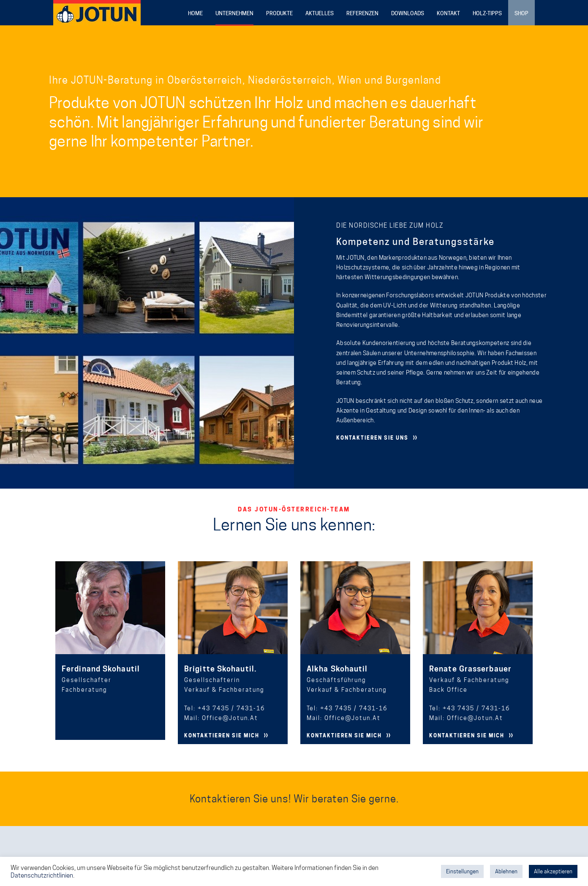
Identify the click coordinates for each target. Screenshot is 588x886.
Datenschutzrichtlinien (42, 875)
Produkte (279, 13)
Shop (521, 13)
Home (195, 13)
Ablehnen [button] (506, 871)
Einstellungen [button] (462, 871)
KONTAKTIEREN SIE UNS (372, 438)
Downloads (408, 13)
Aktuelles (320, 13)
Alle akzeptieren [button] (553, 871)
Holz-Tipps (487, 13)
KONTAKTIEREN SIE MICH (222, 735)
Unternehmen (234, 13)
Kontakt (448, 13)
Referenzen (362, 13)
